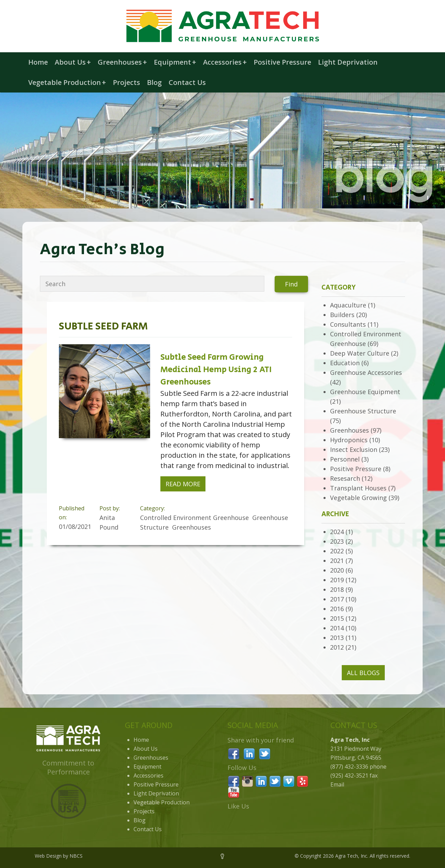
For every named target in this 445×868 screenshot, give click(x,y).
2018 (337, 589)
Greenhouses (122, 62)
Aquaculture (348, 305)
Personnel (345, 459)
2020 (337, 570)
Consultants (348, 324)
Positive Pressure (282, 62)
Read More (183, 484)
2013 (337, 638)
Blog (154, 82)
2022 (337, 551)
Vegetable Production (67, 82)
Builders (342, 315)
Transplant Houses (358, 488)
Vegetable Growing (358, 498)
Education (345, 363)
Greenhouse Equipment (365, 392)
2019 (337, 580)
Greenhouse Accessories (366, 372)
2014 (337, 628)
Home (38, 62)
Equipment (175, 62)
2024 (337, 532)
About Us (73, 62)
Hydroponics (349, 440)
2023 (337, 541)
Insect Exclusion (354, 449)
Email (337, 784)
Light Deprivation (348, 62)
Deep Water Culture (360, 353)
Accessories (225, 62)
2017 (337, 599)
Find (291, 284)
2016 (337, 609)
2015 (337, 618)
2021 (337, 561)
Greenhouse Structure (363, 411)
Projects (126, 82)
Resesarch (345, 478)
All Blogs (363, 673)
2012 (337, 647)
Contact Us (187, 82)
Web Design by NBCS (59, 856)
